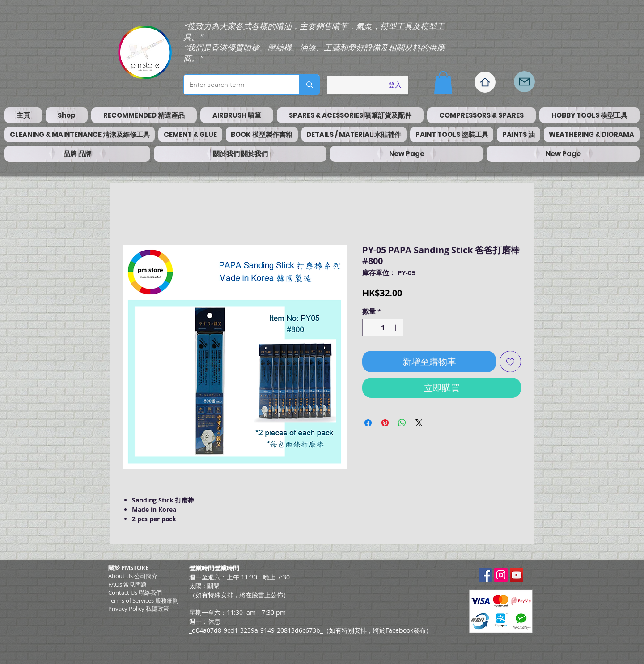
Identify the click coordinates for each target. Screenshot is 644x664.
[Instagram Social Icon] (501, 575)
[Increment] (396, 328)
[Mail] (524, 82)
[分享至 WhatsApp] (402, 423)
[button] (443, 82)
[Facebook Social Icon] (485, 575)
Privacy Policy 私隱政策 (139, 609)
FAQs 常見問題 (127, 584)
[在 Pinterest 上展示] (385, 423)
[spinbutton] (383, 328)
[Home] (485, 82)
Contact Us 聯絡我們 (135, 592)
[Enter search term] (235, 85)
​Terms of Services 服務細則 (143, 600)
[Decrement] (370, 328)
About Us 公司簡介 (133, 576)
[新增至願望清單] (510, 362)
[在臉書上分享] (368, 423)
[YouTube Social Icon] (517, 575)
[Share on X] (419, 423)
